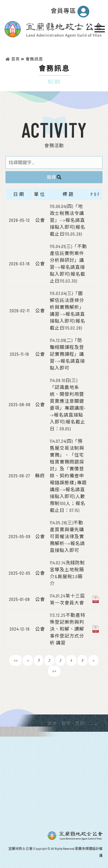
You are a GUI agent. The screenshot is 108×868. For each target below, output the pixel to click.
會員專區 (70, 12)
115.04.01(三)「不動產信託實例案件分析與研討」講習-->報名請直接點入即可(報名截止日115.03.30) (68, 263)
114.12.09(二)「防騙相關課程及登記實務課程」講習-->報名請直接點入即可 (67, 354)
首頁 (13, 59)
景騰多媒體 (84, 848)
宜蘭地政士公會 (20, 848)
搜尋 (54, 177)
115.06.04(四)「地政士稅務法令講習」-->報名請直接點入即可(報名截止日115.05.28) (68, 220)
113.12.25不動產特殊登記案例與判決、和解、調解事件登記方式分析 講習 (68, 629)
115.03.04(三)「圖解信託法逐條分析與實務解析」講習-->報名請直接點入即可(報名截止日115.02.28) (68, 310)
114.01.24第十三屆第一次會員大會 (67, 599)
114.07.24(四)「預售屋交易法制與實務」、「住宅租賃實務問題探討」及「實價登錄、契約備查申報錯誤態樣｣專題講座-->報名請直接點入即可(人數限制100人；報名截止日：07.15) (68, 475)
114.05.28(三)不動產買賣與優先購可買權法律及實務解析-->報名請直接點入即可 (67, 536)
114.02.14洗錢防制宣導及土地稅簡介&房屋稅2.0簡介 (67, 573)
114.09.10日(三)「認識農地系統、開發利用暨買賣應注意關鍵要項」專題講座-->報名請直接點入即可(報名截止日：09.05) (68, 404)
